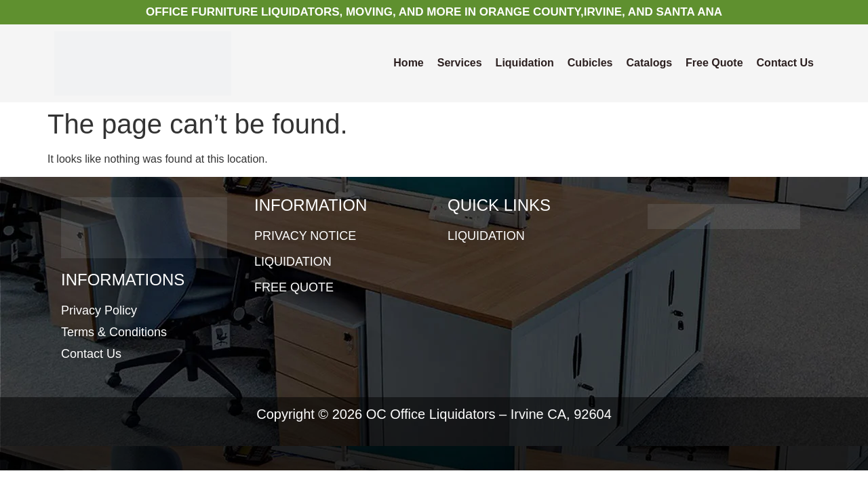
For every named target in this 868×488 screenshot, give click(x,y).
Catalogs (650, 63)
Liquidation (525, 63)
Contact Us (785, 63)
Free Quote (714, 63)
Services (460, 63)
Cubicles (590, 63)
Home (408, 63)
